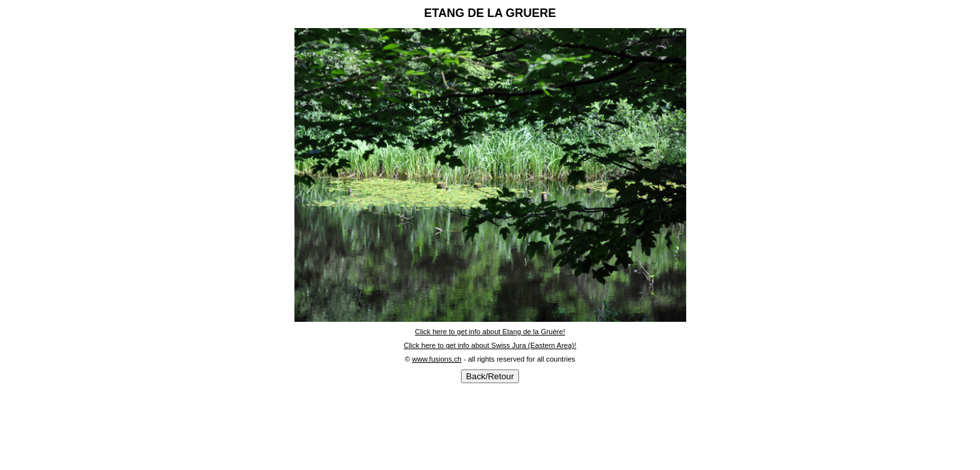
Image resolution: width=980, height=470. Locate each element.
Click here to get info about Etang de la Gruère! (490, 332)
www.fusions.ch (437, 359)
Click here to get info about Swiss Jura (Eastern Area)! (490, 345)
